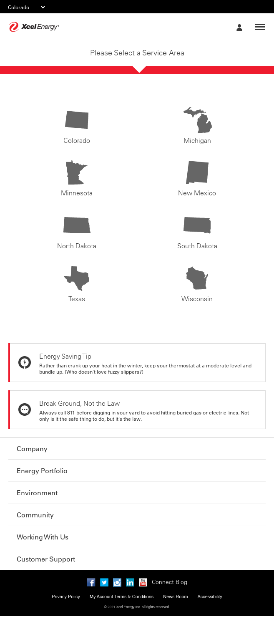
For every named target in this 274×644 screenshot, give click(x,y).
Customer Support (46, 559)
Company (32, 449)
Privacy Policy (66, 597)
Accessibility (210, 597)
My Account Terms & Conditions (122, 597)
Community (35, 515)
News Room (175, 597)
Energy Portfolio (42, 471)
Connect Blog (170, 582)
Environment (37, 493)
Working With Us (43, 537)
